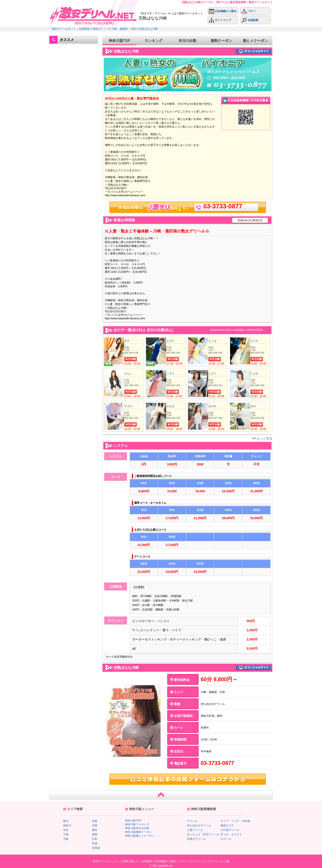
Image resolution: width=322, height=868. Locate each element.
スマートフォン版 (218, 861)
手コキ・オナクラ (231, 834)
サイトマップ (220, 20)
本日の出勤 (187, 41)
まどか (254, 341)
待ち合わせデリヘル (199, 825)
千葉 (66, 834)
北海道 (96, 848)
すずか (128, 406)
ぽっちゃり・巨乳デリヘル (203, 834)
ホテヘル (226, 839)
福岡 (95, 834)
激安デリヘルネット (105, 861)
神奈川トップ (101, 29)
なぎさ (170, 341)
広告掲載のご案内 (223, 11)
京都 (95, 821)
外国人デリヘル (196, 839)
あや (127, 341)
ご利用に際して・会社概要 (136, 861)
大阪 (66, 839)
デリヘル (192, 821)
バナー (249, 11)
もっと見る (265, 438)
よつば (212, 341)
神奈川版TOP (120, 41)
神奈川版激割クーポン (138, 832)
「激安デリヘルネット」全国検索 (69, 29)
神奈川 (67, 825)
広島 (95, 839)
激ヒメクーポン (255, 41)
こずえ (170, 373)
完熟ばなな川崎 (148, 29)
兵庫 (95, 825)
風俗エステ (227, 825)
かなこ (128, 373)
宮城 (95, 843)
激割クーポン (221, 41)
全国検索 (250, 20)
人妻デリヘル (195, 830)
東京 (66, 821)
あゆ (253, 406)
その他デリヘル (230, 830)
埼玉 (66, 830)
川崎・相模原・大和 (124, 29)
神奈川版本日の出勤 (137, 828)
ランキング (153, 41)
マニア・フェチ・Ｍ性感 (235, 821)
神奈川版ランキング (137, 824)
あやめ (212, 406)
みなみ (170, 406)
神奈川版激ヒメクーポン (140, 836)
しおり (212, 373)
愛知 (95, 830)
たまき (254, 373)
